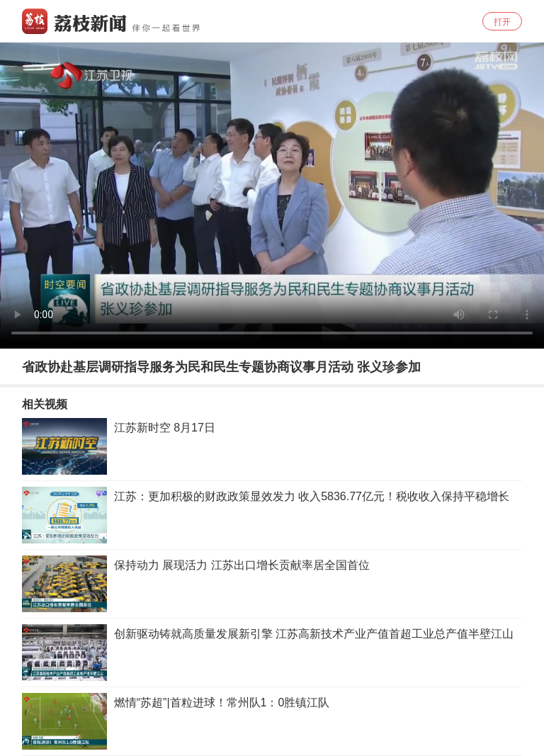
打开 (502, 22)
